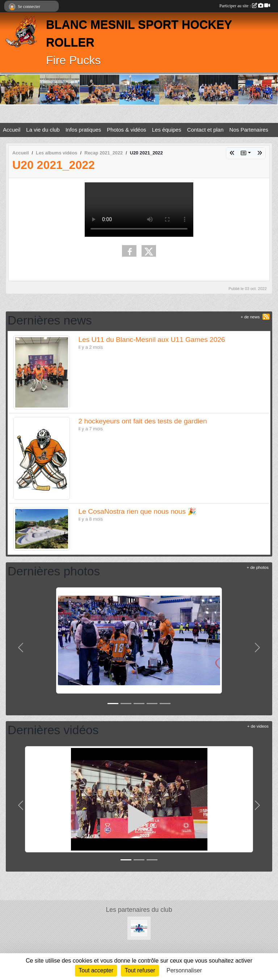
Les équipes (167, 130)
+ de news (250, 317)
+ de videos (258, 726)
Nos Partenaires (249, 130)
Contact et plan (205, 130)
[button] (21, 648)
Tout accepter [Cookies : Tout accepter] (96, 970)
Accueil (12, 130)
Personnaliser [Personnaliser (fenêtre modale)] (184, 970)
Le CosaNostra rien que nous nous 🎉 (138, 511)
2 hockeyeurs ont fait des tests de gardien (143, 421)
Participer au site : (245, 6)
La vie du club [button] (43, 130)
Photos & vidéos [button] (126, 130)
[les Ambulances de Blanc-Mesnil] (139, 928)
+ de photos (258, 567)
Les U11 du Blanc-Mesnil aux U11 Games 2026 (152, 340)
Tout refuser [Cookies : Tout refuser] (140, 970)
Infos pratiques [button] (83, 130)
